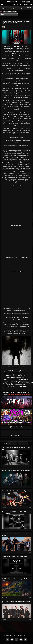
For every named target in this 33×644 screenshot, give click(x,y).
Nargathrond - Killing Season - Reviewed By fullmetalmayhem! (9, 14)
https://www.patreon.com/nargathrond (16, 376)
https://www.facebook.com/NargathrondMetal (16, 372)
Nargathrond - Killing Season (13, 46)
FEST (14, 4)
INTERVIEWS (10, 1)
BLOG (17, 1)
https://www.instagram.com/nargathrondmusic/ (16, 374)
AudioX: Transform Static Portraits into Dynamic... (16, 491)
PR (31, 4)
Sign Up (28, 2)
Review (14, 12)
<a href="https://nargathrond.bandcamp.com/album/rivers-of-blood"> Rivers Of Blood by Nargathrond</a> (16, 264)
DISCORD (29, 8)
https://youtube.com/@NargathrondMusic (16, 381)
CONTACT (26, 4)
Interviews (13, 392)
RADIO (21, 1)
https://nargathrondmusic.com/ (16, 370)
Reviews (6, 392)
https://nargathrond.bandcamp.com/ (16, 385)
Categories (9, 12)
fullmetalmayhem (8, 48)
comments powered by (16, 435)
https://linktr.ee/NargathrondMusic (16, 377)
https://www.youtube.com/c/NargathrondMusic (16, 379)
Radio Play (26, 392)
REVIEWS (20, 4)
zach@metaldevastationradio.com (19, 395)
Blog (4, 12)
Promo (20, 392)
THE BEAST (8, 26)
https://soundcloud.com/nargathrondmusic (16, 386)
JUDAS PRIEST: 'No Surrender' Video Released (16, 470)
